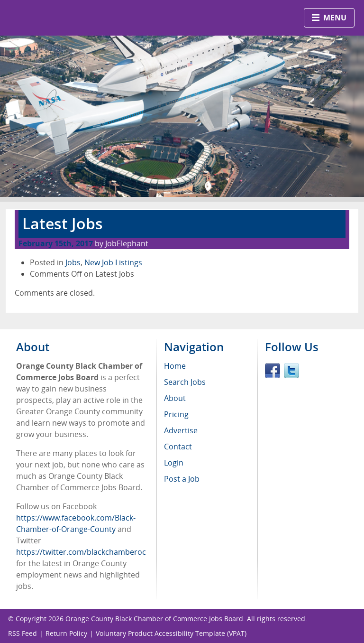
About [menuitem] (175, 398)
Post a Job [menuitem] (182, 479)
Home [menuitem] (175, 366)
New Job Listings (113, 262)
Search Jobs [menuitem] (185, 382)
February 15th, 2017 (56, 243)
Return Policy (66, 633)
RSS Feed (23, 633)
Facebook (273, 371)
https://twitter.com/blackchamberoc (81, 552)
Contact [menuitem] (178, 447)
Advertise (181, 430)
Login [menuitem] (174, 463)
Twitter (291, 371)
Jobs (73, 262)
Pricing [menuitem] (176, 414)
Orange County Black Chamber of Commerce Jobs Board (154, 619)
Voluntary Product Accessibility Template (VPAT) (171, 633)
